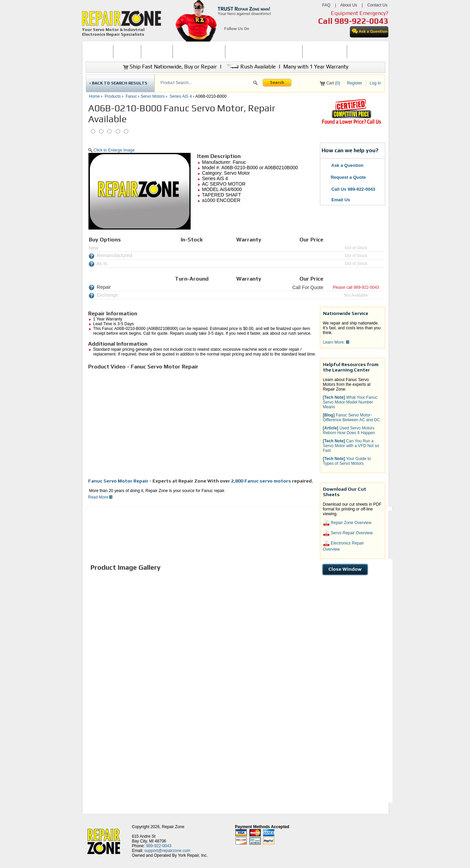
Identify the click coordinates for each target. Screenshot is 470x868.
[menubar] (232, 52)
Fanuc (131, 96)
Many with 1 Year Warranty (316, 67)
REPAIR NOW (157, 51)
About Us (349, 5)
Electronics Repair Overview (344, 546)
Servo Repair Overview (348, 533)
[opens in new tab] (228, 37)
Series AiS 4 (181, 96)
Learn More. (336, 342)
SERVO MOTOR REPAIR (199, 51)
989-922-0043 (361, 21)
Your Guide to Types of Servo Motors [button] (347, 461)
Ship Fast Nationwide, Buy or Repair (170, 67)
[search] (206, 83)
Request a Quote (345, 177)
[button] (255, 84)
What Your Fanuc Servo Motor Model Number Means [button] (350, 402)
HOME (99, 51)
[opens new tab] (351, 123)
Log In (375, 83)
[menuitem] (100, 52)
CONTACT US (363, 51)
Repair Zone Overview (347, 523)
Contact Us (377, 5)
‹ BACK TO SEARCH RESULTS (118, 83)
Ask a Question (344, 165)
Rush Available (250, 67)
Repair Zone (173, 827)
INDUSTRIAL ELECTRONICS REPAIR (264, 51)
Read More (100, 497)
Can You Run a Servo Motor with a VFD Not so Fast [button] (351, 446)
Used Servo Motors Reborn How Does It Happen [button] (349, 430)
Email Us (337, 200)
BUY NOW (127, 51)
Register (354, 83)
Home (95, 96)
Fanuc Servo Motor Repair (118, 481)
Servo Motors (153, 96)
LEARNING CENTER (325, 51)
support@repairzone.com (167, 851)
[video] (183, 423)
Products (113, 96)
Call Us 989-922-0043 (353, 189)
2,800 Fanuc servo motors (262, 481)
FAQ (326, 5)
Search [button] (277, 82)
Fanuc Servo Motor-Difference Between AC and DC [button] (352, 417)
